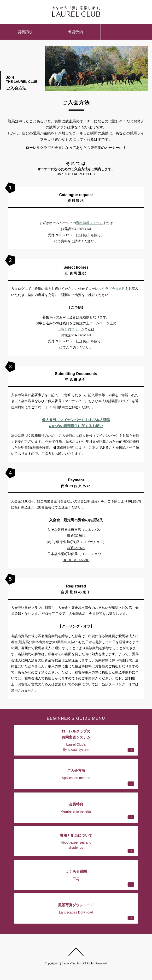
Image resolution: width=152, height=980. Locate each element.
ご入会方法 (21, 11)
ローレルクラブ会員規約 (107, 289)
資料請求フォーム (89, 223)
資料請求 (25, 32)
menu (139, 32)
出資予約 (75, 32)
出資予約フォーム (71, 329)
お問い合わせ (113, 32)
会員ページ (131, 11)
